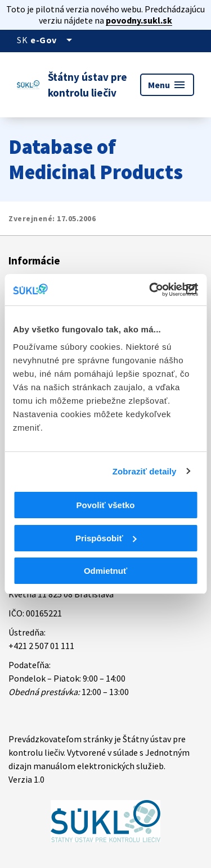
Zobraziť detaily (145, 471)
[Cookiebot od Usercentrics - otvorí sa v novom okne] (150, 290)
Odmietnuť (105, 571)
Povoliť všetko (106, 505)
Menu (167, 85)
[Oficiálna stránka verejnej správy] (53, 40)
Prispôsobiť (106, 538)
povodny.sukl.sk (139, 20)
